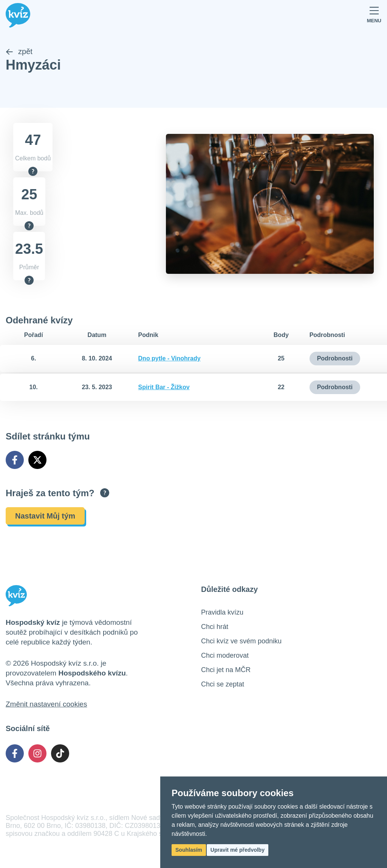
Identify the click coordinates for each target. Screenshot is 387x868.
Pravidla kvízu (222, 612)
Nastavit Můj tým (45, 516)
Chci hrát (215, 627)
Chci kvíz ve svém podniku (241, 641)
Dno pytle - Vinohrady (170, 358)
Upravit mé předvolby (238, 850)
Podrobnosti (335, 358)
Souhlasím (189, 850)
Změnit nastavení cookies (46, 704)
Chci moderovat (225, 655)
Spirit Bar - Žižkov (164, 387)
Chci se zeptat (223, 684)
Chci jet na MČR (226, 670)
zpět (19, 51)
